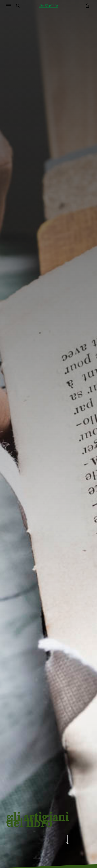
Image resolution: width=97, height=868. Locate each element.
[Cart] (86, 6)
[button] (9, 6)
